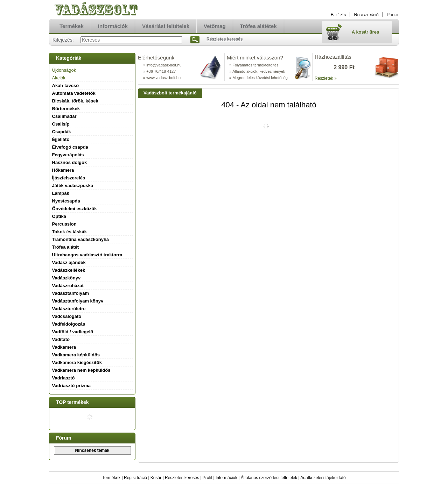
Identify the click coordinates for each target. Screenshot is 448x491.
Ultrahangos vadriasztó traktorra (87, 255)
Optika (59, 216)
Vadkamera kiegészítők (77, 362)
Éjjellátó (61, 139)
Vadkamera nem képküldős (81, 370)
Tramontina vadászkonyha (81, 239)
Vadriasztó (64, 378)
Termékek (111, 478)
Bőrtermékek (66, 109)
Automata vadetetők (74, 93)
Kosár (156, 478)
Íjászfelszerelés (69, 178)
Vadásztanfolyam (71, 293)
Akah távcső (66, 86)
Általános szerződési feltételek (269, 478)
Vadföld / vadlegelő (73, 332)
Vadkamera (64, 347)
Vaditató (61, 339)
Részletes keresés (182, 478)
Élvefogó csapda (70, 147)
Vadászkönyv (66, 278)
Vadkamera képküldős (76, 355)
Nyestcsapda (66, 201)
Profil (207, 478)
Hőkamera (63, 170)
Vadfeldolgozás (69, 324)
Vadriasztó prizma (72, 386)
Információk (226, 478)
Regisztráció (135, 478)
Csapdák (62, 132)
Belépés (338, 15)
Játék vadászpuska (73, 186)
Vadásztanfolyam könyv (78, 301)
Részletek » (326, 78)
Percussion (64, 224)
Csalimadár (64, 116)
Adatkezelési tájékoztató (323, 478)
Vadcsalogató (67, 316)
